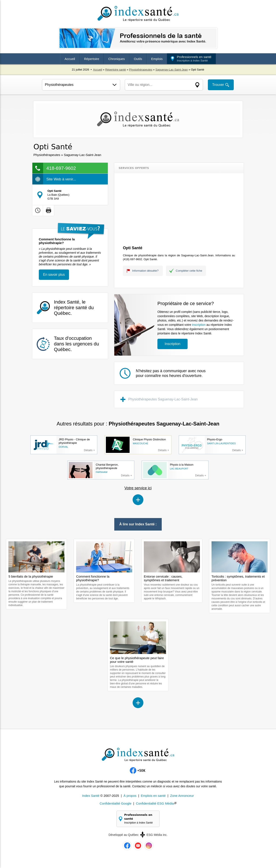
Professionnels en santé (194, 59)
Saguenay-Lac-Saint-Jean (172, 70)
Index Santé (91, 796)
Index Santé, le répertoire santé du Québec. (74, 308)
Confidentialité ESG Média (155, 803)
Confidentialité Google (116, 803)
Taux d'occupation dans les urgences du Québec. (76, 344)
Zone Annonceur (182, 796)
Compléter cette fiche (189, 271)
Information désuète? (145, 271)
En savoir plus (54, 275)
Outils (138, 59)
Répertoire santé (116, 70)
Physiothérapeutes (141, 70)
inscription (199, 325)
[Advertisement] (179, 210)
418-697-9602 (61, 168)
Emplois (157, 59)
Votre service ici (138, 488)
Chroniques (117, 59)
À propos (130, 796)
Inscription (173, 344)
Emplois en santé (153, 796)
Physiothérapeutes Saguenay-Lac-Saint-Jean (163, 399)
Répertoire (92, 59)
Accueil (70, 59)
